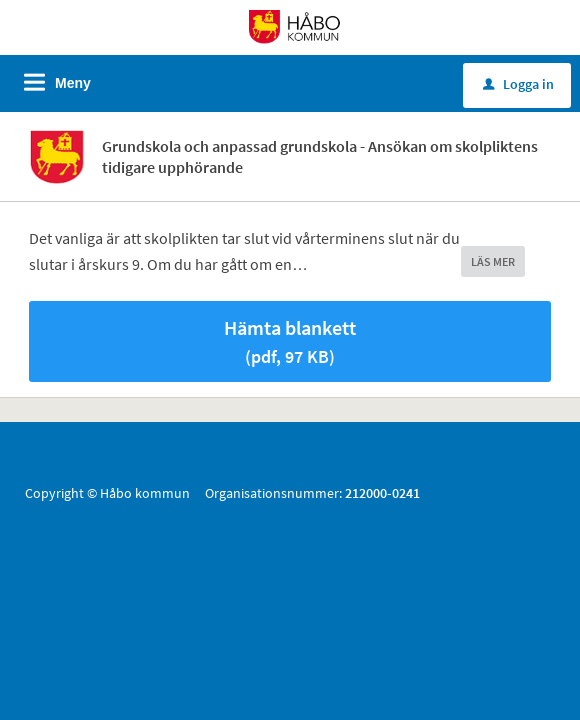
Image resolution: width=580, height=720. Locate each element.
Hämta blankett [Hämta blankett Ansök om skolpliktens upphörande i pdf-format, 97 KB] (290, 341)
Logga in (518, 84)
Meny (73, 83)
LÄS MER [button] (493, 261)
